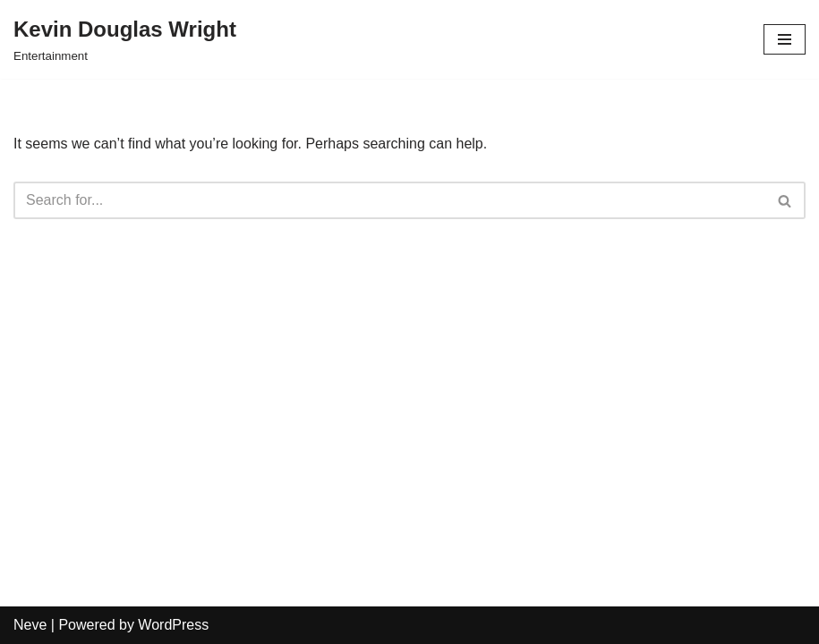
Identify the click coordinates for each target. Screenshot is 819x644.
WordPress (173, 625)
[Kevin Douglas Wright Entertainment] (125, 39)
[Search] (389, 200)
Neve (30, 625)
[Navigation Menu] (785, 39)
